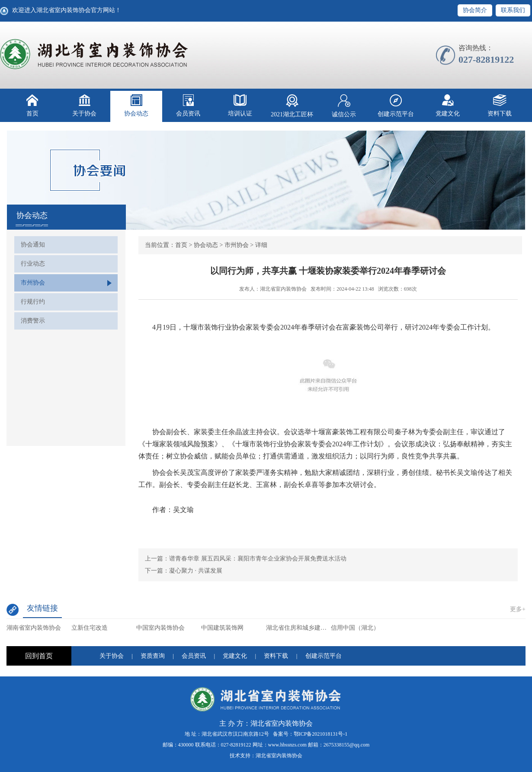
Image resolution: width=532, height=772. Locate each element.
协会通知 (33, 245)
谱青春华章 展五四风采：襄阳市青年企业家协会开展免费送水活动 (258, 559)
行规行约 (33, 302)
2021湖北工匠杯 (292, 106)
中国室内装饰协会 (160, 628)
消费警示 (33, 321)
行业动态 (33, 264)
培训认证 (240, 106)
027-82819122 (236, 745)
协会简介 (475, 10)
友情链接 (42, 608)
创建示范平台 (396, 106)
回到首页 (39, 656)
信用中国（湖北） (355, 628)
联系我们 (513, 10)
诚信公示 (344, 106)
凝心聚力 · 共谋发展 (196, 571)
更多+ (518, 609)
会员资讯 (188, 106)
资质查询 (153, 656)
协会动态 (136, 106)
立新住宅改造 (90, 628)
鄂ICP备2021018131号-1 (321, 734)
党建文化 (448, 106)
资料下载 (500, 106)
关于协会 (84, 106)
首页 (32, 106)
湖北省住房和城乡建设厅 (298, 628)
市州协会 (33, 283)
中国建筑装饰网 (222, 628)
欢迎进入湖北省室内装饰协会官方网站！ (67, 10)
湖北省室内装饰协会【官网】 (95, 54)
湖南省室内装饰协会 (34, 628)
